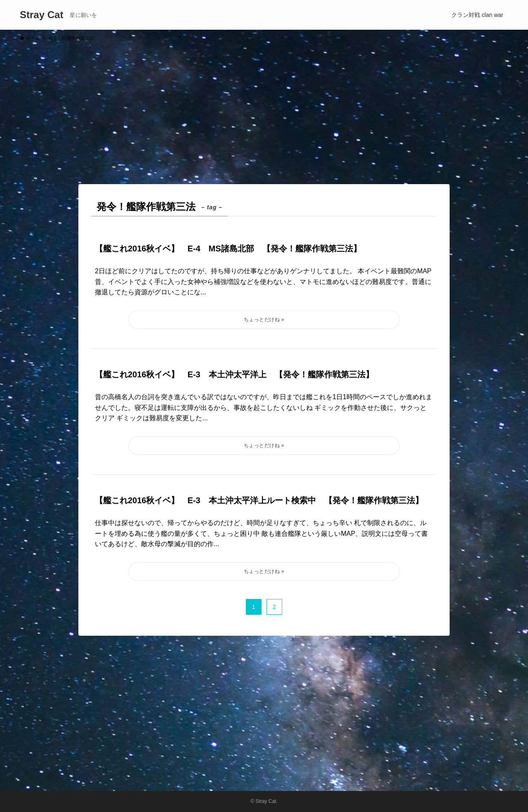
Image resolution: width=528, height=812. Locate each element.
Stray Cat (41, 15)
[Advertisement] (264, 109)
